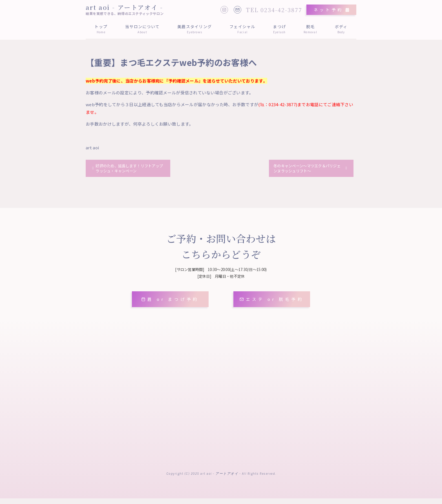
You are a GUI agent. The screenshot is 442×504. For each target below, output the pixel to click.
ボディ (341, 29)
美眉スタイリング (195, 29)
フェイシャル (242, 29)
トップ (101, 29)
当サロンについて (142, 29)
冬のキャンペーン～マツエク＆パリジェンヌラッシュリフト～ (308, 169)
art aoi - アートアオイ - (124, 7)
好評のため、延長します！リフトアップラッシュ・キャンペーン (129, 169)
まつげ (279, 29)
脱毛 (310, 29)
